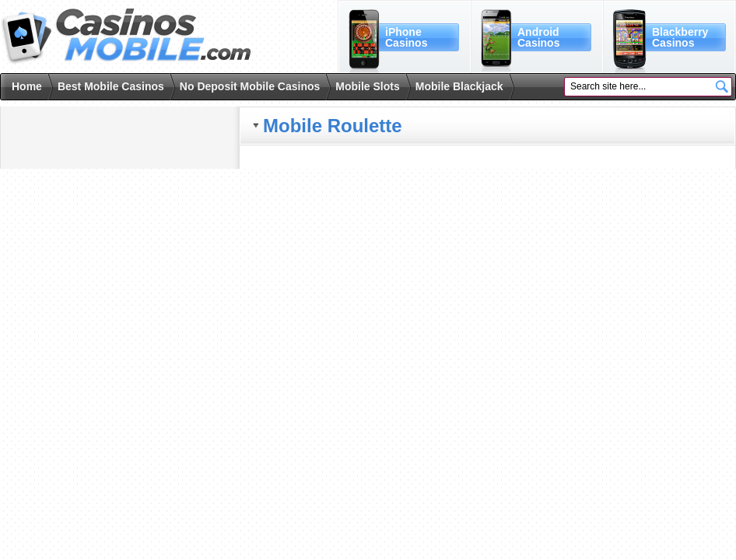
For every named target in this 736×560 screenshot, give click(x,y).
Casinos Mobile (126, 37)
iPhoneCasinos (406, 37)
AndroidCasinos (538, 37)
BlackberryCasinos (680, 37)
